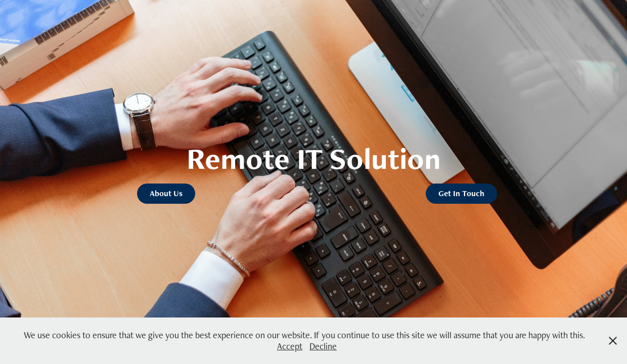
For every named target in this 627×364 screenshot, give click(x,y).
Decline (323, 346)
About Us (166, 193)
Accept (290, 346)
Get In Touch (461, 193)
